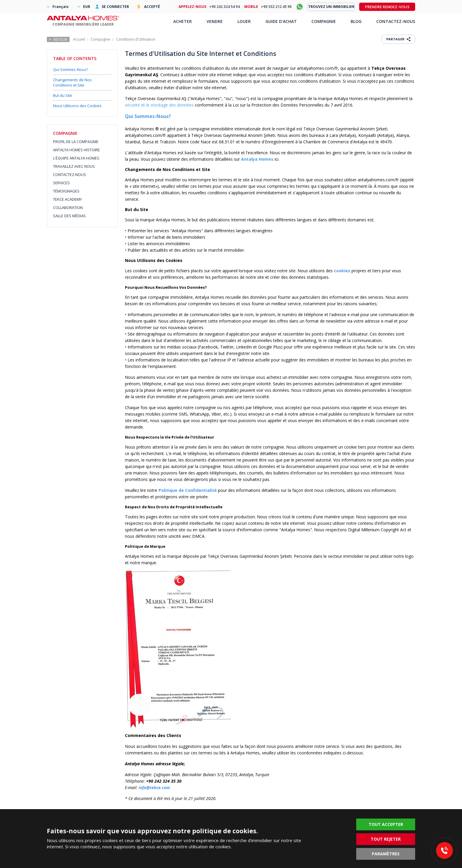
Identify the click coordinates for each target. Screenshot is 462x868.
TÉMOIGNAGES (66, 191)
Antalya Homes (257, 159)
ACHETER (183, 21)
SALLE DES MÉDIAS (69, 216)
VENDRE (215, 21)
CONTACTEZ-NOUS (70, 175)
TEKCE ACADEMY (67, 199)
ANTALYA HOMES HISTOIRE (76, 150)
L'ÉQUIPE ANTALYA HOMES (76, 158)
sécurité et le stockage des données (159, 105)
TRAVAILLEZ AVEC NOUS (74, 166)
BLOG (356, 21)
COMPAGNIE (324, 21)
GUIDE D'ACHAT (281, 21)
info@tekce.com (154, 787)
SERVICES (61, 183)
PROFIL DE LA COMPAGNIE (76, 142)
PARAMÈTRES (386, 854)
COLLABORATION (68, 208)
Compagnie (100, 39)
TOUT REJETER (386, 839)
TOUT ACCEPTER (386, 824)
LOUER (244, 21)
